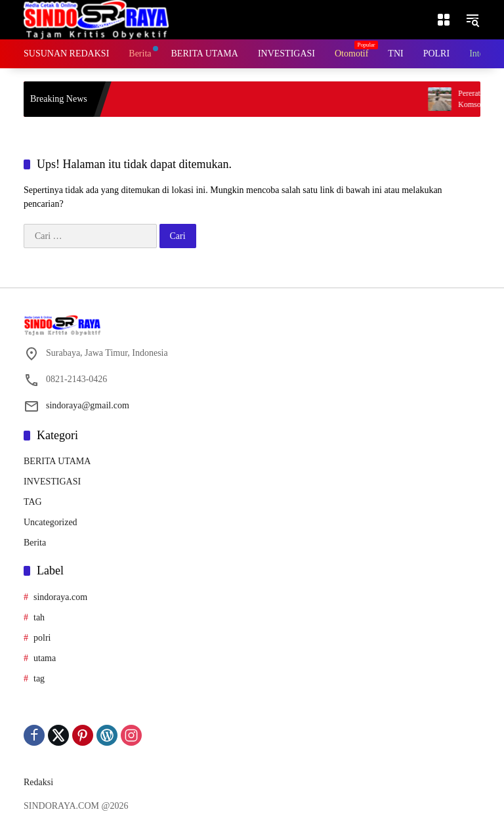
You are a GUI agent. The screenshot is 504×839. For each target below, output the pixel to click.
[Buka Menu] (444, 20)
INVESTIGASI (52, 482)
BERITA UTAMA (57, 461)
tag (39, 678)
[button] (472, 20)
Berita (35, 543)
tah (39, 617)
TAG (33, 502)
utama (45, 658)
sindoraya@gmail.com (88, 405)
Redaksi (38, 782)
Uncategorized (51, 522)
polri (42, 638)
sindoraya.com (60, 597)
